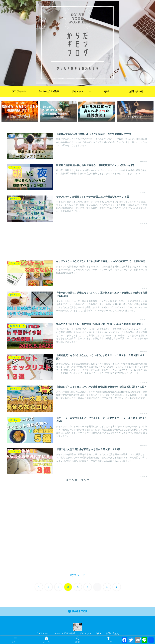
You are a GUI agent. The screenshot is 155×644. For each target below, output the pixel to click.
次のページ (77, 575)
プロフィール (42, 634)
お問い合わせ (113, 634)
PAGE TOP (78, 612)
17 (107, 587)
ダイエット (85, 634)
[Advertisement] (77, 241)
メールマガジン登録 (65, 634)
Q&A (98, 634)
